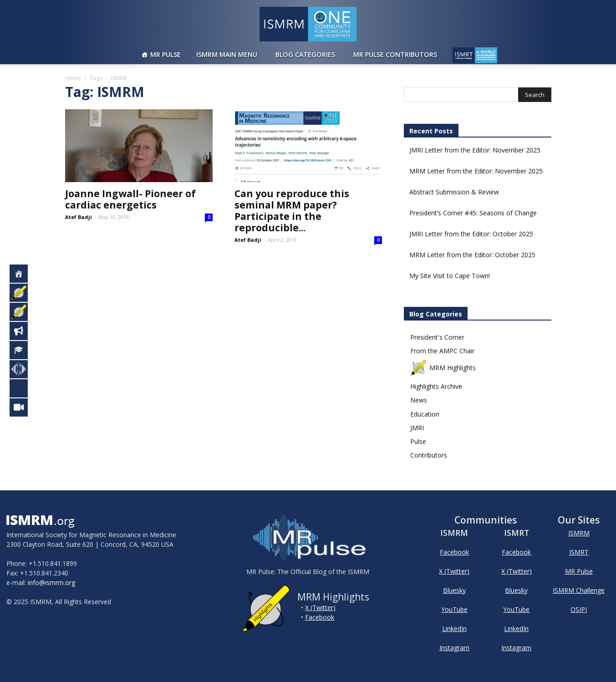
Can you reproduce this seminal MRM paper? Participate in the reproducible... (292, 211)
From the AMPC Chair (442, 351)
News (419, 400)
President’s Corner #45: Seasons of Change (473, 213)
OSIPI (579, 609)
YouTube (454, 609)
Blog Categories (305, 54)
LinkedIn (454, 629)
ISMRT (579, 552)
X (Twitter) (320, 608)
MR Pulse (165, 54)
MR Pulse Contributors (395, 54)
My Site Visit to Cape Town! (450, 276)
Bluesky (454, 590)
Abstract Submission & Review (454, 192)
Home (73, 78)
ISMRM (579, 533)
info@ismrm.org (51, 583)
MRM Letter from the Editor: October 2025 (472, 255)
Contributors (429, 455)
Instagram (454, 648)
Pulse (418, 441)
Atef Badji (79, 217)
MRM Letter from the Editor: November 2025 (476, 171)
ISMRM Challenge (579, 590)
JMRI (417, 428)
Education (425, 414)
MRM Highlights (443, 368)
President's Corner (437, 337)
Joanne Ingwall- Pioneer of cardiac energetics (130, 199)
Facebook (320, 617)
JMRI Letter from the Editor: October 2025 (471, 234)
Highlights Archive (436, 386)
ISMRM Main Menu (227, 54)
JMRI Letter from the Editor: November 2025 (475, 150)
